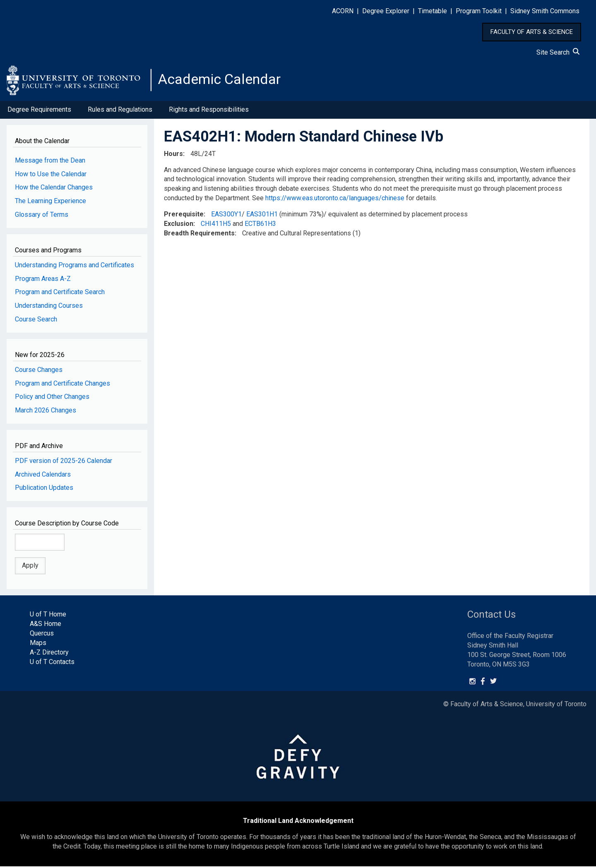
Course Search (36, 321)
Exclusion (179, 225)
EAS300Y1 (226, 216)
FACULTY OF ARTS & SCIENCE (532, 32)
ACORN (343, 11)
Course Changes (39, 371)
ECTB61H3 (260, 225)
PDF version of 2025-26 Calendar (64, 462)
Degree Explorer (386, 11)
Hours (173, 155)
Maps (38, 644)
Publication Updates (44, 489)
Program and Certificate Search (60, 294)
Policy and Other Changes (52, 398)
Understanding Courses (49, 307)
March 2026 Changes (46, 412)
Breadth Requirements (199, 234)
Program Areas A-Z (43, 280)
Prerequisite (184, 216)
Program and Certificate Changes (62, 385)
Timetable (433, 11)
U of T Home (48, 616)
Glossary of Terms (42, 216)
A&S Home (46, 625)
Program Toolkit (479, 11)
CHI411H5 (216, 225)
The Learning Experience (50, 203)
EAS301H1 (262, 216)
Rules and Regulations (120, 111)
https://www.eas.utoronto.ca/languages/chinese (335, 200)
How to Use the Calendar (51, 175)
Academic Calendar (223, 81)
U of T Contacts (52, 663)
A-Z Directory (49, 654)
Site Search (558, 52)
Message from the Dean (50, 162)
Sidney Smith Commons (545, 11)
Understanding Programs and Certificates (74, 266)
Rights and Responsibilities (209, 111)
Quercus (42, 635)
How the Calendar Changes (54, 189)
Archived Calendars (43, 476)
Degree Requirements (39, 111)
